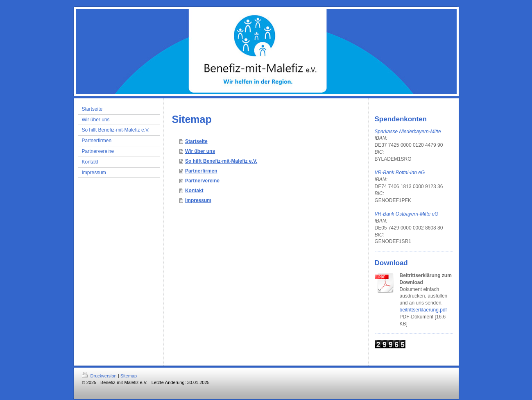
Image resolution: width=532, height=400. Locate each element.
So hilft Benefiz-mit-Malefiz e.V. (221, 161)
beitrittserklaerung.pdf (423, 310)
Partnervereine (202, 181)
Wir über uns (200, 151)
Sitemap (129, 376)
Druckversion (100, 376)
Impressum (198, 200)
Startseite (196, 141)
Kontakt (194, 191)
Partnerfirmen (201, 171)
